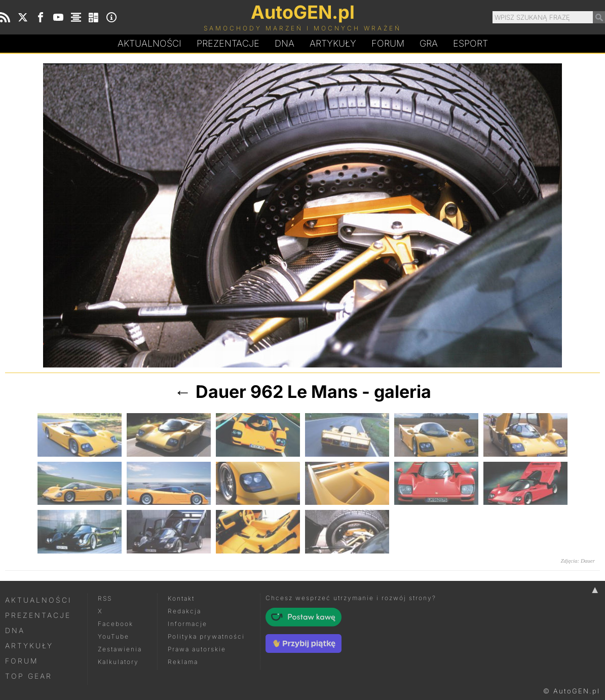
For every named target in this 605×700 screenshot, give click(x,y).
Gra (429, 43)
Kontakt (181, 598)
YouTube (114, 636)
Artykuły (333, 43)
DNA (15, 630)
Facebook (116, 624)
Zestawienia (120, 649)
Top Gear (29, 676)
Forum (388, 43)
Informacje (187, 624)
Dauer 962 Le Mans (277, 392)
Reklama (183, 662)
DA (285, 44)
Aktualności (149, 43)
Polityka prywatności (206, 636)
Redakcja (184, 611)
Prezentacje (228, 43)
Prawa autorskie (197, 649)
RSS (105, 598)
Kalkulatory (118, 662)
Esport (470, 43)
